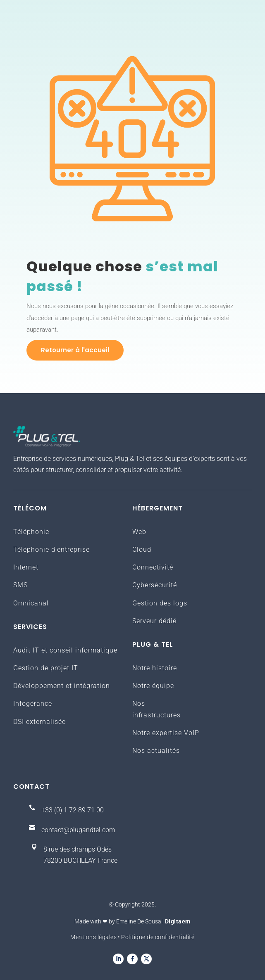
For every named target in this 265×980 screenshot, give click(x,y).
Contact (31, 787)
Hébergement (158, 508)
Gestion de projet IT (46, 668)
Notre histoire (155, 668)
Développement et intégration (62, 686)
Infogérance (33, 704)
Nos (139, 704)
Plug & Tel (153, 644)
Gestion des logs (160, 603)
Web (139, 532)
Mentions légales (93, 937)
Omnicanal (31, 603)
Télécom (30, 508)
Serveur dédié (154, 621)
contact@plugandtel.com (78, 830)
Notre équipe (153, 686)
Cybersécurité (155, 585)
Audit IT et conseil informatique (65, 650)
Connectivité (153, 567)
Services (30, 627)
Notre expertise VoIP (166, 733)
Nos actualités (156, 751)
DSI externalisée (39, 722)
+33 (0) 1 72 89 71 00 (73, 810)
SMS (20, 585)
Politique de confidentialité (158, 937)
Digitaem (178, 921)
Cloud (142, 549)
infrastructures (156, 715)
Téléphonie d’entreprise (51, 549)
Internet (26, 567)
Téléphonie (31, 532)
